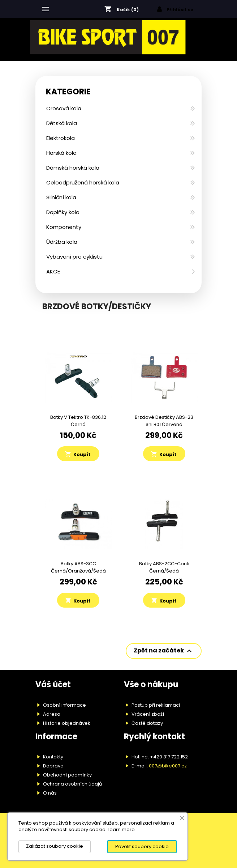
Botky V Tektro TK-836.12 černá (78, 421)
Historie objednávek (67, 723)
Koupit (78, 454)
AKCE (53, 271)
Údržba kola (62, 242)
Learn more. (122, 829)
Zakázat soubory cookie (55, 846)
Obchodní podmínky (67, 775)
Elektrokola (61, 138)
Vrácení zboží (148, 714)
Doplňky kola (63, 212)
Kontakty (53, 757)
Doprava (53, 766)
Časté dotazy (147, 723)
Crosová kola (64, 108)
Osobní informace (64, 705)
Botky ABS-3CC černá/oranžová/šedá (78, 567)
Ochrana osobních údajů (72, 784)
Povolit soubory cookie (142, 846)
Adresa (52, 714)
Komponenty (64, 227)
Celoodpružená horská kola (83, 182)
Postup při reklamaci (156, 705)
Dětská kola (62, 123)
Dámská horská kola (73, 168)
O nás (50, 793)
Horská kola (61, 153)
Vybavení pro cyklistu (74, 257)
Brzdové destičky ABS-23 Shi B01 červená (164, 421)
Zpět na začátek (164, 651)
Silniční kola (61, 197)
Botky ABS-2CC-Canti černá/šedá (164, 567)
